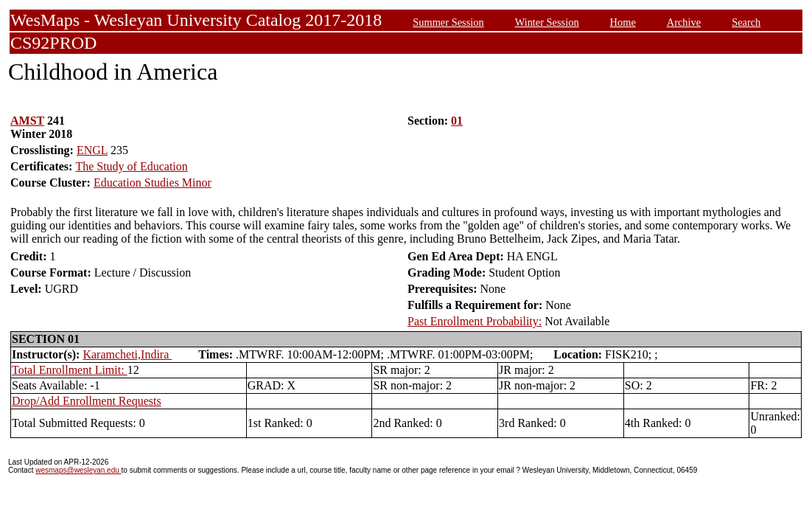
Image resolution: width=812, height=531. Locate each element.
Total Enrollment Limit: (70, 370)
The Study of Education (131, 166)
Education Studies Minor (153, 183)
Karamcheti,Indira (127, 354)
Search (746, 22)
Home (623, 22)
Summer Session (448, 22)
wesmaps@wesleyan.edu (78, 470)
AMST (27, 121)
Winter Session (547, 22)
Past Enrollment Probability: (475, 321)
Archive (684, 22)
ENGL (92, 150)
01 (457, 121)
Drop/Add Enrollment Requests (87, 401)
